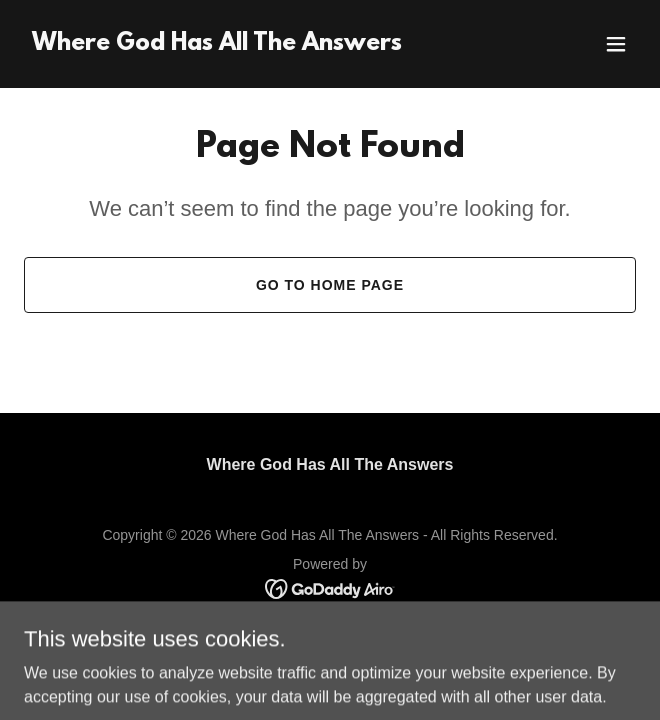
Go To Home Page (330, 285)
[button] (616, 44)
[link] (217, 44)
